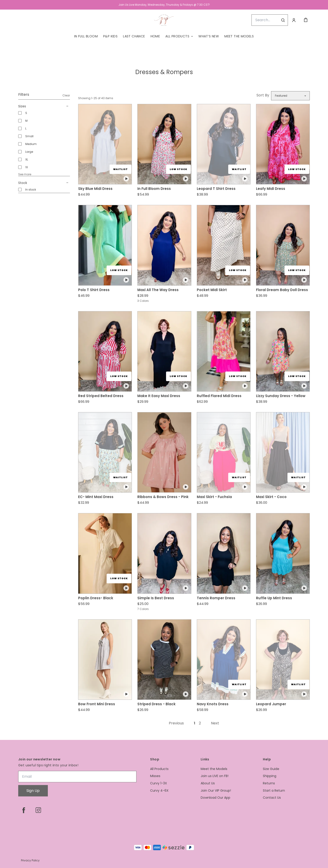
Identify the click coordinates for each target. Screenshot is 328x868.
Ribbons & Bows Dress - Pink (163, 497)
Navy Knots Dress (213, 704)
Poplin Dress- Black (96, 598)
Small (29, 136)
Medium (31, 144)
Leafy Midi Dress (271, 189)
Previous (176, 723)
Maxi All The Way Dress (158, 290)
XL (27, 159)
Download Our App (215, 798)
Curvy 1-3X (159, 783)
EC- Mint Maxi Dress (96, 497)
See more (25, 174)
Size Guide (271, 769)
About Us (208, 783)
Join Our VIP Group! (216, 791)
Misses (155, 776)
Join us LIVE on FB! (215, 776)
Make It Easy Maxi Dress (159, 396)
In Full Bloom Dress (154, 189)
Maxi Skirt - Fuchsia (214, 497)
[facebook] (24, 810)
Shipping (270, 776)
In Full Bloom (86, 36)
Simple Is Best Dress (156, 598)
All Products (177, 36)
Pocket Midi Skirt (212, 290)
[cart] (306, 20)
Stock (44, 183)
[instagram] (38, 810)
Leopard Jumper (271, 704)
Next (215, 723)
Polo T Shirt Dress (94, 290)
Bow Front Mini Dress (97, 704)
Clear (66, 95)
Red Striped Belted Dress (101, 396)
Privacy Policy (30, 860)
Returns (269, 783)
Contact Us (272, 798)
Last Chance (134, 36)
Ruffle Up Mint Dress (274, 598)
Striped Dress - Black (156, 704)
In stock (31, 190)
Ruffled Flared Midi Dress (219, 396)
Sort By (263, 95)
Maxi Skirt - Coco (271, 497)
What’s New (209, 36)
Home (155, 36)
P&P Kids (110, 36)
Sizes (44, 106)
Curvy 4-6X (159, 791)
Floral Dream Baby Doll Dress (282, 290)
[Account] (294, 20)
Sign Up (33, 791)
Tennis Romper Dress (216, 598)
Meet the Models (239, 36)
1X (27, 167)
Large (29, 152)
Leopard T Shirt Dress (216, 189)
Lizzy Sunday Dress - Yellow (281, 396)
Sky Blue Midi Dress (95, 189)
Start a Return (274, 791)
